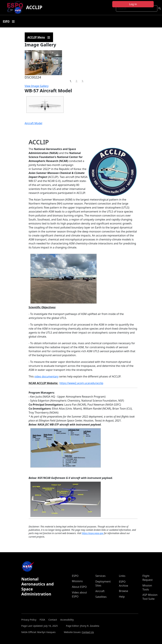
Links (122, 576)
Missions (77, 581)
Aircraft (100, 591)
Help (122, 597)
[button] (33, 67)
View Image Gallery (37, 86)
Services (100, 576)
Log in (133, 4)
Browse (123, 591)
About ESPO (79, 587)
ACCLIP (34, 7)
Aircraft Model (33, 123)
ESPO (75, 576)
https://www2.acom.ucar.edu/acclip (81, 383)
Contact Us (88, 632)
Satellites (101, 597)
